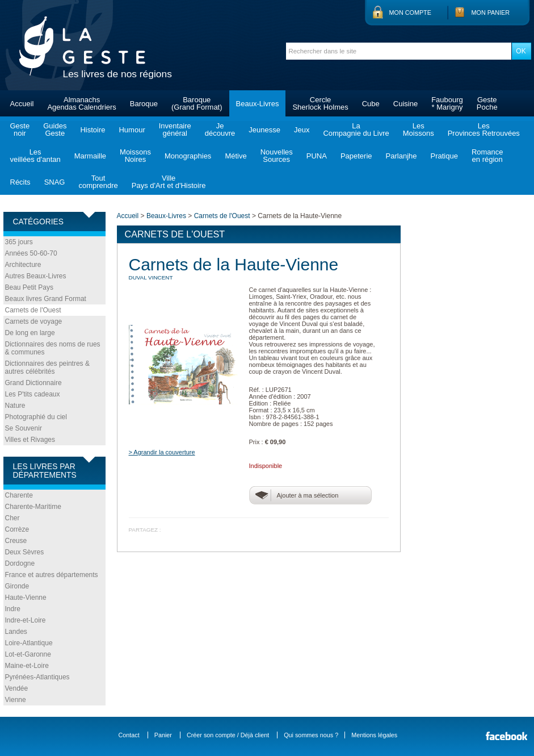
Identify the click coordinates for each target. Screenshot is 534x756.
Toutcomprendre (98, 182)
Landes (16, 632)
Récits (20, 182)
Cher (12, 518)
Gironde (17, 586)
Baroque (144, 104)
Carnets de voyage (34, 321)
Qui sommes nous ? (311, 735)
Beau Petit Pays (29, 287)
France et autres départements (52, 575)
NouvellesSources (277, 156)
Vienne (16, 700)
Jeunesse (264, 130)
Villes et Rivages (30, 440)
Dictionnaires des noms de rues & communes (53, 348)
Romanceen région (487, 156)
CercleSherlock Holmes (320, 103)
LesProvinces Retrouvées (484, 130)
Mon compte (410, 12)
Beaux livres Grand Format (46, 299)
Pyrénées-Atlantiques (37, 677)
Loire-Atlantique (29, 643)
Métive (236, 156)
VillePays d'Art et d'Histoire (169, 182)
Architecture (23, 265)
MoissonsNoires (135, 156)
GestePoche (487, 103)
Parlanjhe (401, 156)
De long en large (30, 333)
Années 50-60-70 (31, 253)
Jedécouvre (220, 130)
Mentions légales (374, 735)
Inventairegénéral (175, 130)
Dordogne (20, 563)
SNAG (55, 182)
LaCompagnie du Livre (356, 130)
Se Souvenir (24, 428)
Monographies (188, 156)
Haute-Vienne (26, 598)
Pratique (444, 156)
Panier (163, 735)
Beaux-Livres (258, 104)
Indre (13, 609)
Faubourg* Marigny (447, 103)
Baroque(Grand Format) (197, 103)
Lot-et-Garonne (28, 654)
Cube (371, 104)
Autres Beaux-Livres (36, 276)
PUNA (317, 156)
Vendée (17, 688)
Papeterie (356, 156)
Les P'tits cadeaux (33, 394)
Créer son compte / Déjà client (228, 735)
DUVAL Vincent (151, 277)
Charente (19, 495)
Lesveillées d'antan (35, 156)
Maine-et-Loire (27, 666)
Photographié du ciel (36, 417)
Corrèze (17, 529)
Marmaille (90, 156)
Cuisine (405, 104)
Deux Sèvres (25, 552)
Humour (132, 130)
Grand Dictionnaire (33, 383)
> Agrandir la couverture (162, 452)
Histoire (92, 130)
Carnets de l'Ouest (33, 310)
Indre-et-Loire (26, 620)
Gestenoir (20, 130)
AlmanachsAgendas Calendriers (81, 103)
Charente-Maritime (33, 507)
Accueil (22, 104)
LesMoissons (419, 130)
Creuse (16, 541)
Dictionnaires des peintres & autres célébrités (47, 367)
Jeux (302, 130)
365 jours (19, 242)
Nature (15, 406)
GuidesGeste (55, 130)
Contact (129, 735)
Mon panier (491, 12)
